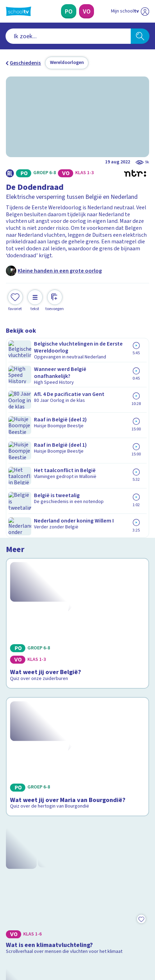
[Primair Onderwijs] (69, 11)
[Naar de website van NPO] (145, 11)
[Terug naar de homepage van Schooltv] (19, 11)
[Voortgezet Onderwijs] (87, 11)
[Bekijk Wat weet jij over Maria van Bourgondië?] (77, 476)
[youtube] (55, 931)
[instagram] (25, 931)
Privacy (17, 828)
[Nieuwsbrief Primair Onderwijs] (44, 881)
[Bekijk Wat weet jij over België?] (77, 386)
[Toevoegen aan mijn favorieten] (15, 300)
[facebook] (9, 931)
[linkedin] (40, 931)
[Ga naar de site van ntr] (123, 946)
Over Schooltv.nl (30, 819)
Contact (18, 800)
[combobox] (68, 36)
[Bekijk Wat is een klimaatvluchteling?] (77, 565)
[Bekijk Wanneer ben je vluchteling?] (77, 655)
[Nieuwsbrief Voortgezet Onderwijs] (111, 881)
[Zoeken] (140, 36)
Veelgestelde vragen (35, 810)
